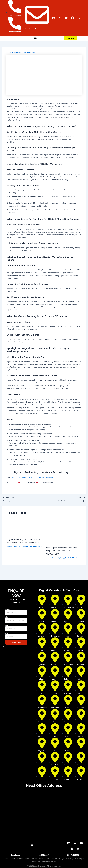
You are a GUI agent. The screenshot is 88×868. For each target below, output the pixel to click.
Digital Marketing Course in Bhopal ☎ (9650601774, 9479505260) (23, 541)
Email (8, 625)
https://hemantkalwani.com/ (48, 477)
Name (8, 609)
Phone (8, 617)
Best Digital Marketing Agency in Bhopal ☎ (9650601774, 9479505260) (61, 551)
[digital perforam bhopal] (44, 813)
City (7, 633)
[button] (35, 38)
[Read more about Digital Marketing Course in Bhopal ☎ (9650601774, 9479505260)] (24, 527)
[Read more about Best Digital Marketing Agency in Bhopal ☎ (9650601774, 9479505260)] (64, 531)
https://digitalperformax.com (23, 477)
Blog (23, 547)
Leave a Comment (13, 547)
